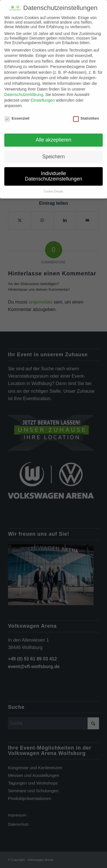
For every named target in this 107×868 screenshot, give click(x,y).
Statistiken (86, 116)
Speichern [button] (53, 154)
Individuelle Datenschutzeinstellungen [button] (53, 173)
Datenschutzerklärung (24, 92)
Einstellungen (43, 98)
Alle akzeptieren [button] (53, 137)
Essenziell (17, 116)
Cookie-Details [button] (53, 189)
